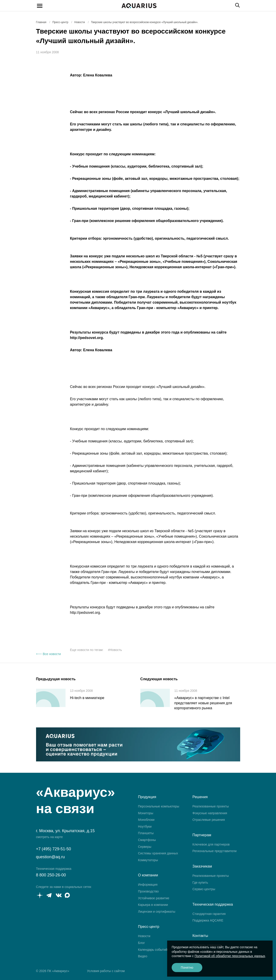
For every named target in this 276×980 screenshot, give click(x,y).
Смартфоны (147, 840)
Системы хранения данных (158, 853)
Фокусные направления (210, 813)
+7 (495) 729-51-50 (54, 849)
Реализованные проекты (211, 806)
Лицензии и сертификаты (157, 912)
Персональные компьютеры (159, 806)
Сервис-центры (204, 889)
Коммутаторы (148, 860)
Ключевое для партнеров (211, 844)
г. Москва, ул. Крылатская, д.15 (65, 831)
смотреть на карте (49, 837)
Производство (148, 891)
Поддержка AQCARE (208, 920)
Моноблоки (146, 820)
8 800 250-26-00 (51, 875)
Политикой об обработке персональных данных (230, 956)
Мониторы (146, 813)
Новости (144, 936)
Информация (148, 885)
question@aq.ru (50, 857)
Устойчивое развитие (154, 898)
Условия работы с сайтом (106, 971)
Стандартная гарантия (209, 914)
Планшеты (146, 833)
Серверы (145, 847)
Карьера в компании (153, 905)
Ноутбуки (145, 826)
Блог (142, 943)
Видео (143, 956)
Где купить (200, 882)
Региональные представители (215, 851)
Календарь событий (153, 950)
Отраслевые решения (209, 820)
